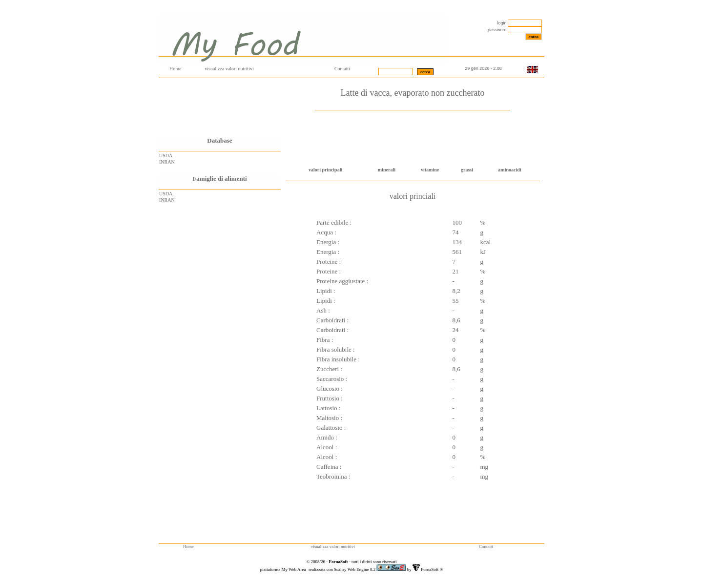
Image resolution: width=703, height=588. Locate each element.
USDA (166, 156)
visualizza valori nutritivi (229, 69)
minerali (387, 170)
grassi (467, 170)
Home (175, 69)
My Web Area (294, 569)
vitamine (430, 170)
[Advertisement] (220, 107)
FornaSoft (429, 569)
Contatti (342, 69)
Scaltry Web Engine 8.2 (355, 569)
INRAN (167, 162)
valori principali (325, 170)
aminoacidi (509, 170)
